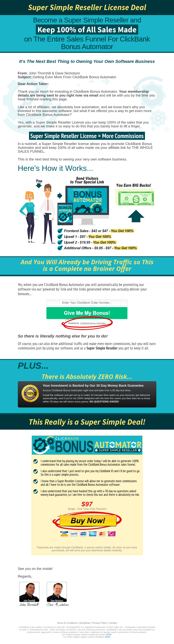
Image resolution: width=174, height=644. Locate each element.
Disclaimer (85, 623)
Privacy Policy (100, 623)
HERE (109, 635)
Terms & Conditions (67, 623)
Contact (113, 623)
